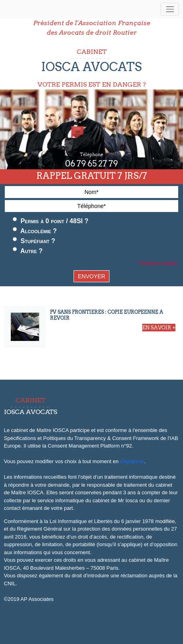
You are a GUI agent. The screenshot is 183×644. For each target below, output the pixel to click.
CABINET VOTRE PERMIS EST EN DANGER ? (91, 68)
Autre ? (28, 251)
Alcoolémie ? (35, 231)
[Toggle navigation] (170, 9)
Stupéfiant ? (34, 241)
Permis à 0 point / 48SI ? (51, 221)
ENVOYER (91, 276)
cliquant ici (132, 461)
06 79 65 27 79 (91, 164)
